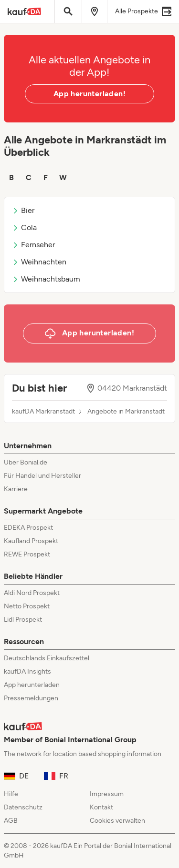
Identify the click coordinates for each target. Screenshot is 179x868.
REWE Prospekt (27, 554)
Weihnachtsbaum (46, 279)
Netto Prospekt (27, 606)
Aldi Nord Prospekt (32, 593)
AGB (11, 821)
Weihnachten (39, 262)
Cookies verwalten (117, 821)
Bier (23, 210)
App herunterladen (32, 685)
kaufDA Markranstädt (43, 412)
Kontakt (101, 807)
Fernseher (33, 245)
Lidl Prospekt (23, 620)
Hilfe (11, 794)
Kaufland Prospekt (31, 541)
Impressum (107, 794)
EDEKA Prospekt (28, 528)
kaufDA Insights (27, 671)
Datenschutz (23, 807)
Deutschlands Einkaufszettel (47, 658)
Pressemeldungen (31, 698)
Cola (24, 227)
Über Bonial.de (26, 462)
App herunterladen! (89, 94)
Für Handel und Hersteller (42, 476)
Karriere (16, 489)
